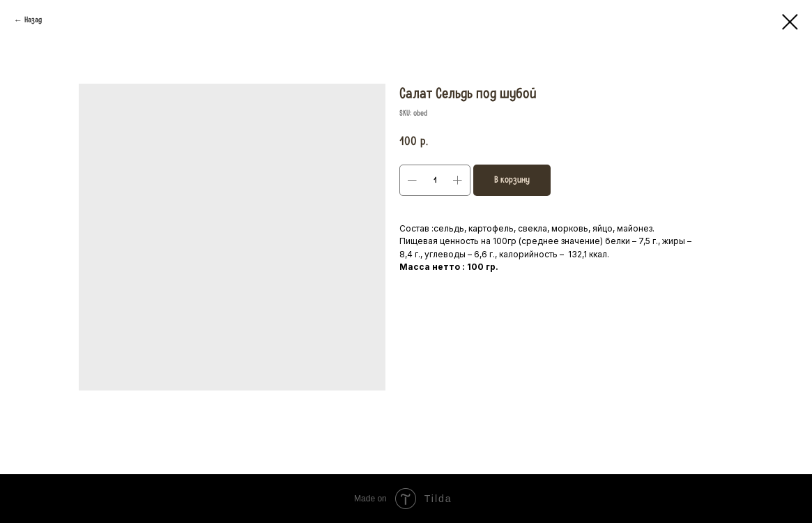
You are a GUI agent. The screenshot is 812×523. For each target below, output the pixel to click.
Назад (33, 20)
